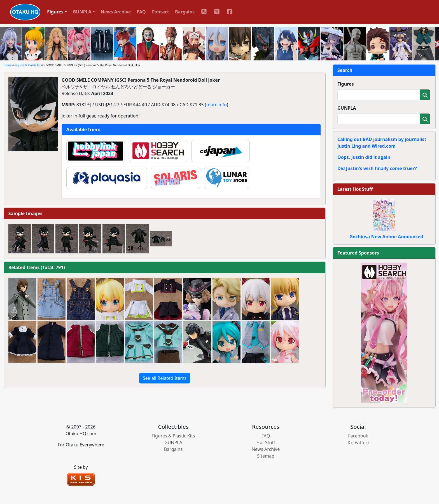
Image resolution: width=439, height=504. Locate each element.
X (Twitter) (358, 442)
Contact (160, 12)
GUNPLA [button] (82, 12)
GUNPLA (347, 108)
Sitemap (266, 456)
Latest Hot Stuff (355, 189)
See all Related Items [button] (165, 378)
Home (8, 65)
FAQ (141, 12)
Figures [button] (55, 12)
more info (217, 105)
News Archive (116, 12)
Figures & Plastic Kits (28, 65)
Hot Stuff (266, 442)
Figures (346, 84)
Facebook (358, 436)
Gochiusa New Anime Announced (386, 237)
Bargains (185, 12)
